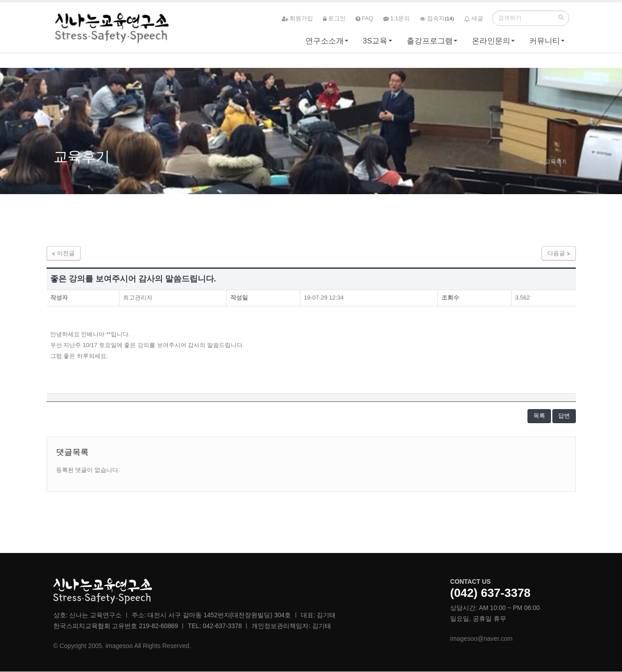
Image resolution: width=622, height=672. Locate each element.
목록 (539, 416)
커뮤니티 (545, 44)
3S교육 (375, 44)
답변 (564, 416)
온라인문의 (491, 44)
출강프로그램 (430, 44)
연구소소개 (325, 44)
